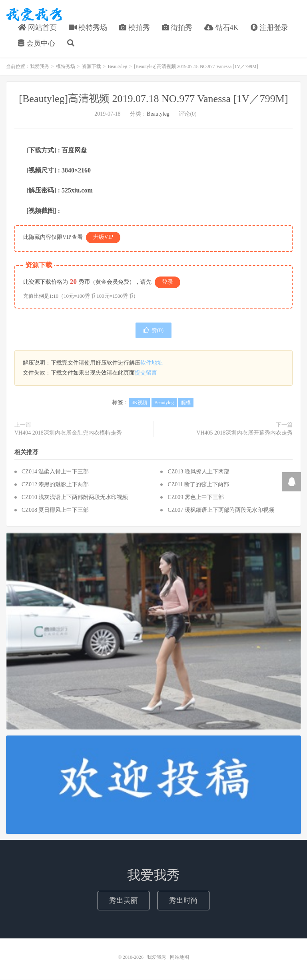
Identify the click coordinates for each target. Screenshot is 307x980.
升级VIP (103, 237)
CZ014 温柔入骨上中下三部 (55, 472)
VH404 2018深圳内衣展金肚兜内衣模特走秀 (68, 433)
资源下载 (92, 66)
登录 (167, 282)
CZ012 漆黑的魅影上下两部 (55, 485)
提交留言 (146, 373)
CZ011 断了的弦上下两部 (198, 485)
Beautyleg (118, 66)
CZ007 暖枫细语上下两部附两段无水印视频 (221, 510)
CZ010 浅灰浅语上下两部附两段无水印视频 (75, 498)
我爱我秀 (34, 14)
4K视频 (139, 403)
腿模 (186, 403)
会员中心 (37, 44)
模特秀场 (88, 28)
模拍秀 (135, 28)
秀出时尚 (183, 900)
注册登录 (270, 28)
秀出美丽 (124, 900)
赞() (153, 331)
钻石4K (221, 28)
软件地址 (152, 363)
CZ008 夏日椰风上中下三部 (55, 510)
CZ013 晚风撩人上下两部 (198, 472)
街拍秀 (177, 28)
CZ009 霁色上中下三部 (195, 498)
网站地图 (179, 958)
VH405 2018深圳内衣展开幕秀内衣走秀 (244, 433)
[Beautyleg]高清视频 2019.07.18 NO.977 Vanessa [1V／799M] (153, 99)
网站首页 (37, 28)
